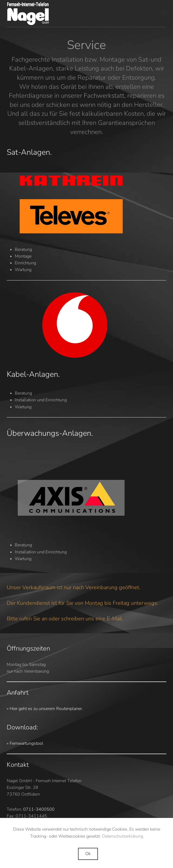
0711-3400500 (38, 809)
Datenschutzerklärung (123, 836)
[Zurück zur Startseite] (28, 13)
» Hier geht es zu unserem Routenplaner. (44, 709)
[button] (164, 13)
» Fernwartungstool (24, 743)
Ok (88, 854)
